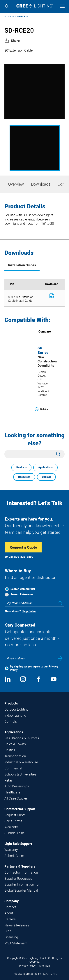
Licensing (11, 937)
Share (12, 41)
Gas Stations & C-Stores (22, 738)
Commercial (13, 768)
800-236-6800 (24, 557)
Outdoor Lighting (16, 709)
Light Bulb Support (18, 844)
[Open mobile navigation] (62, 7)
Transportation (15, 756)
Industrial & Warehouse (21, 762)
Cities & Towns (15, 744)
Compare (39, 332)
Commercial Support (20, 809)
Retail (8, 780)
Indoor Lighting (15, 715)
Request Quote (15, 815)
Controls (11, 721)
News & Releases (17, 925)
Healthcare (12, 792)
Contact (46, 477)
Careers (10, 919)
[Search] (7, 7)
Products (9, 17)
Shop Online (29, 611)
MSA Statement (16, 943)
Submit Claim (14, 833)
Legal (8, 931)
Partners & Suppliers (20, 866)
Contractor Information (21, 872)
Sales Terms (13, 821)
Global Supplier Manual (21, 890)
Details (41, 409)
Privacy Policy (27, 966)
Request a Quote (23, 547)
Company (11, 901)
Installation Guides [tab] (22, 265)
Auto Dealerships (17, 786)
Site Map (45, 966)
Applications (45, 467)
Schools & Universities (20, 774)
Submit (60, 658)
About (9, 913)
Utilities (10, 750)
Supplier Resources (18, 878)
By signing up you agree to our (34, 668)
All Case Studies (16, 798)
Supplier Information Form (23, 884)
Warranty (11, 827)
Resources (24, 477)
